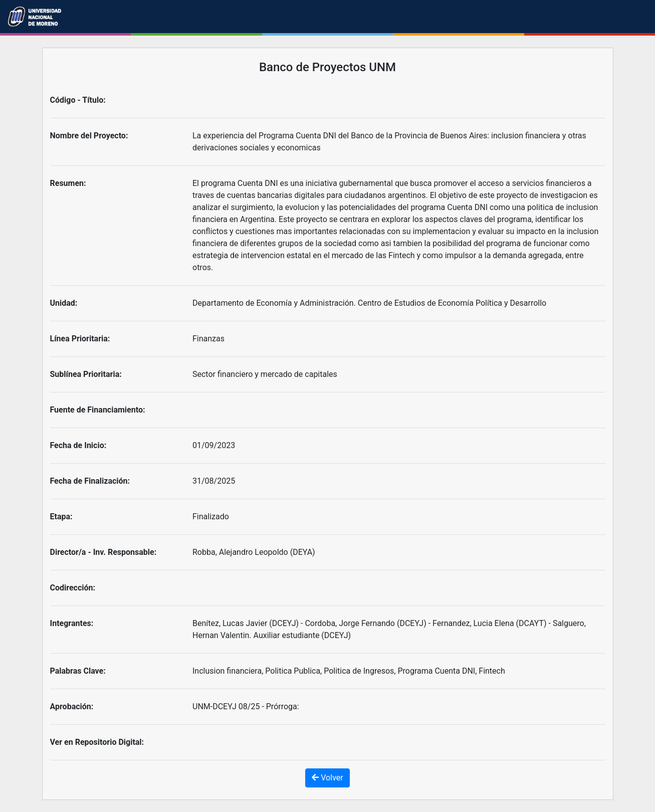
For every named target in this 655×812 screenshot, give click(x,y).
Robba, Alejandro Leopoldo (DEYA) (254, 552)
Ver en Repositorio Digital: (97, 742)
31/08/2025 (214, 481)
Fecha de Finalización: (90, 481)
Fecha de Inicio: (78, 445)
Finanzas (208, 339)
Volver (327, 778)
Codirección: (73, 588)
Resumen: (68, 183)
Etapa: (61, 517)
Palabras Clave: (78, 671)
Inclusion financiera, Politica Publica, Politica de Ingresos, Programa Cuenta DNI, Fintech (349, 671)
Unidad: (64, 303)
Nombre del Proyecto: (89, 136)
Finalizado (211, 517)
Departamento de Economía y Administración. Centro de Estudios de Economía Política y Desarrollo (369, 303)
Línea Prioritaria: (80, 339)
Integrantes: (72, 623)
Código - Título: (78, 100)
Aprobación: (72, 706)
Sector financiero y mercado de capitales (265, 374)
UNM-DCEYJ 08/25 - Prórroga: (246, 706)
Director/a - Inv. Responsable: (103, 552)
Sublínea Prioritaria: (86, 374)
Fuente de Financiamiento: (98, 410)
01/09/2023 (214, 445)
